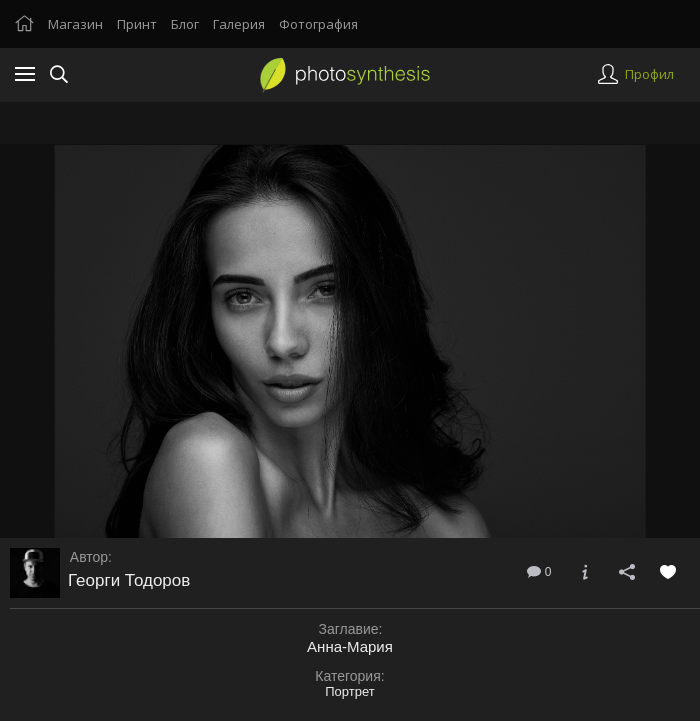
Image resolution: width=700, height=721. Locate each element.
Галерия (239, 24)
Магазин (75, 24)
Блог (185, 24)
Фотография (318, 24)
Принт (137, 24)
